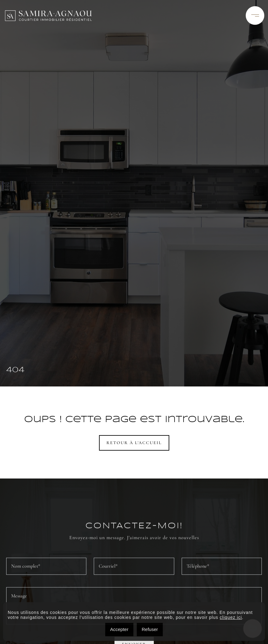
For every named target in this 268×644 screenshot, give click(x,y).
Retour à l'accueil (134, 443)
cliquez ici (231, 617)
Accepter (119, 629)
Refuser (150, 629)
